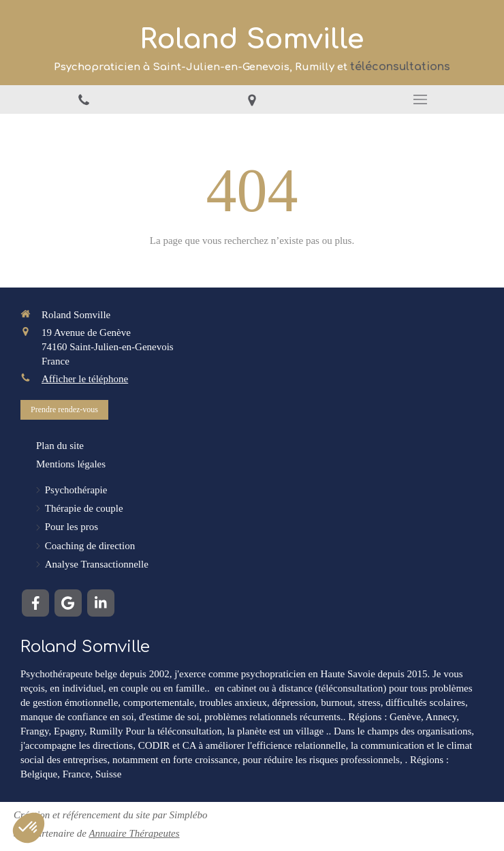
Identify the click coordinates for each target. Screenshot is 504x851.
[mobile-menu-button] (420, 99)
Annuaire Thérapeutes (134, 833)
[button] (29, 828)
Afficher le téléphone (85, 379)
